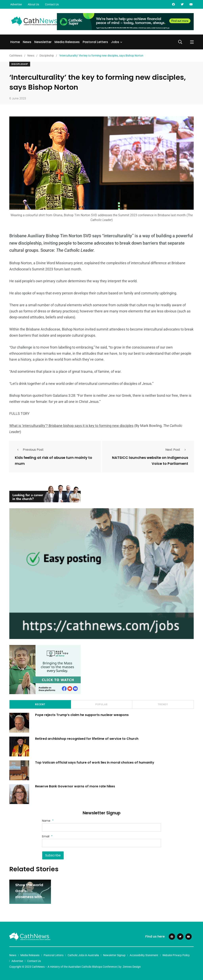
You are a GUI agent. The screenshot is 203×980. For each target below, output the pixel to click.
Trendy (163, 704)
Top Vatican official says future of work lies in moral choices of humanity (95, 762)
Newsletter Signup (114, 955)
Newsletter (43, 42)
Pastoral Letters (95, 42)
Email (47, 836)
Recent (40, 704)
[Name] (101, 827)
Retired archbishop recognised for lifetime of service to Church (88, 739)
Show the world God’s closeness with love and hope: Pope (29, 897)
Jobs (115, 42)
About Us (33, 4)
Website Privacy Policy (176, 955)
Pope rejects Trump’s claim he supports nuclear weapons (82, 715)
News (27, 42)
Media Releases (67, 42)
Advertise (16, 4)
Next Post (177, 450)
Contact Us (52, 4)
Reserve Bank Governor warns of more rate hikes (75, 786)
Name (48, 821)
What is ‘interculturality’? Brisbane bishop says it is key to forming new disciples (71, 426)
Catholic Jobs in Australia (83, 955)
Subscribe (53, 855)
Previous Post (29, 450)
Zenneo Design (132, 967)
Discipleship (20, 64)
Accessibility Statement (144, 955)
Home (15, 42)
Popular (101, 704)
